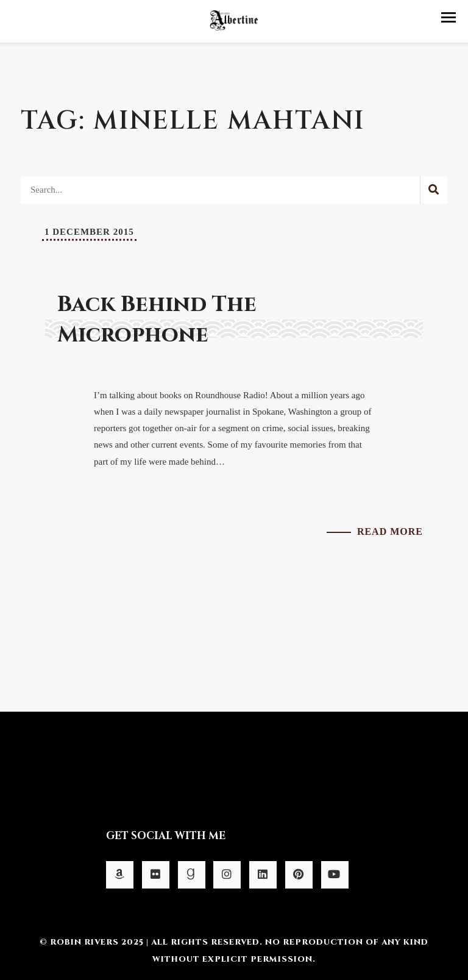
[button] (448, 17)
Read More (390, 531)
